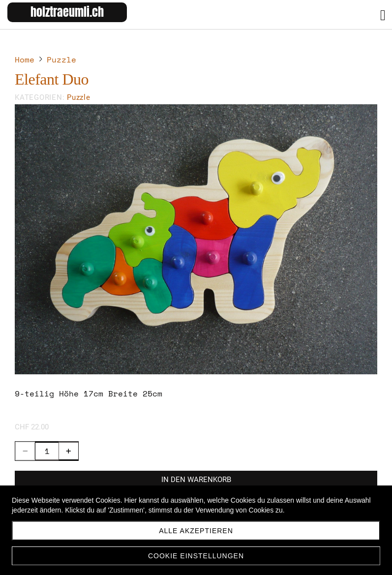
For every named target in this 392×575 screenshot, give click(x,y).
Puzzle (79, 97)
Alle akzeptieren (196, 531)
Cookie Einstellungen (196, 556)
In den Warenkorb (196, 480)
